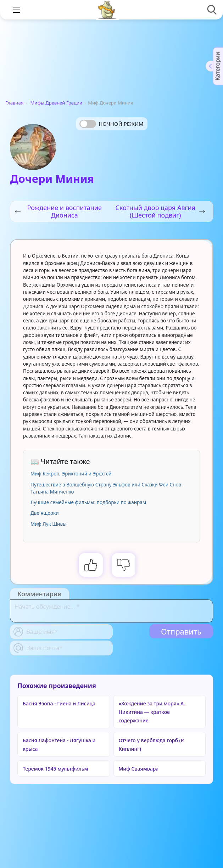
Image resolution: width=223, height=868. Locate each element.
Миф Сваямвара (139, 769)
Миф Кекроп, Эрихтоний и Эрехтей (71, 474)
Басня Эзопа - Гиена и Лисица (59, 703)
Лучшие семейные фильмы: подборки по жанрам (88, 502)
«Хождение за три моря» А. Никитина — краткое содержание (152, 712)
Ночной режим (121, 124)
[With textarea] (112, 611)
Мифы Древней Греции (57, 103)
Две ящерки (45, 513)
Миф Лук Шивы (48, 524)
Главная (14, 103)
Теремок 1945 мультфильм (55, 769)
